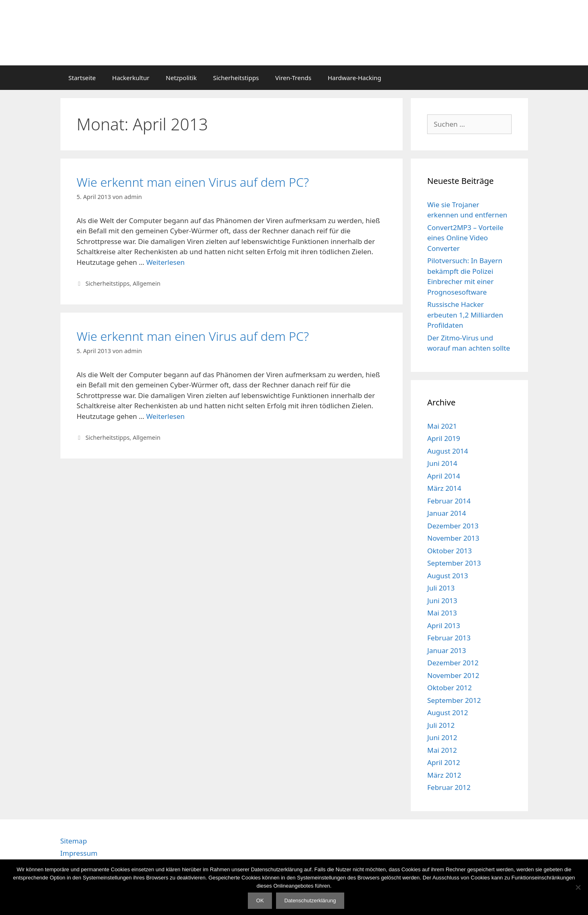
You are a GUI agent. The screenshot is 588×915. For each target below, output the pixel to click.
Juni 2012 (442, 737)
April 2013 (443, 625)
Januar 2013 (447, 650)
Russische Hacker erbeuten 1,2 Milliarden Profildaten (465, 315)
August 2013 (448, 576)
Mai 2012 (442, 750)
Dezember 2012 (453, 663)
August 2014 (448, 451)
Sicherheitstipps (236, 78)
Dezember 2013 (453, 526)
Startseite (82, 78)
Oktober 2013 (449, 551)
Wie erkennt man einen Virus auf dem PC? (193, 182)
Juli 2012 (441, 725)
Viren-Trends (293, 78)
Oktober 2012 (449, 688)
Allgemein (147, 283)
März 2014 (444, 488)
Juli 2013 (441, 588)
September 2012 (454, 700)
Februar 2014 (449, 501)
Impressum (79, 853)
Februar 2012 (449, 787)
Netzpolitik (181, 78)
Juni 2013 (442, 601)
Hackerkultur (131, 78)
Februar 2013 (449, 638)
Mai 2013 (442, 613)
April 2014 (443, 476)
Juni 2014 (442, 463)
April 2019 (443, 438)
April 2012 (443, 762)
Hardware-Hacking (354, 78)
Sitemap (74, 841)
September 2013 (454, 563)
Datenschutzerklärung (310, 900)
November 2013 (453, 538)
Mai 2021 (442, 426)
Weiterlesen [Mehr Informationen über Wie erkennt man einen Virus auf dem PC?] (165, 262)
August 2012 (448, 713)
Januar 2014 (447, 513)
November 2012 (453, 675)
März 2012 (444, 775)
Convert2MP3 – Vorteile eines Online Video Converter (465, 238)
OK (260, 900)
